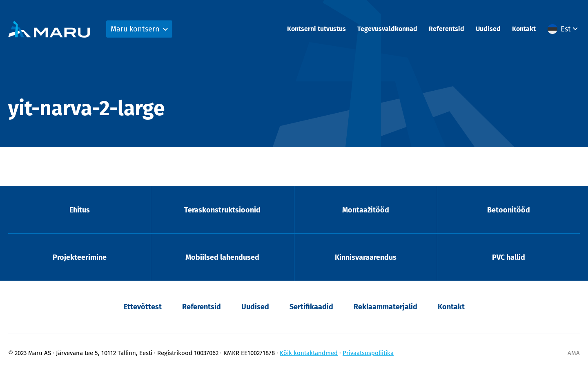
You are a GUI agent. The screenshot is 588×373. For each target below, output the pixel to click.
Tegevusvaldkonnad (387, 29)
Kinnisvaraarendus (366, 257)
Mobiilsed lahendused (222, 257)
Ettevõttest (143, 307)
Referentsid (447, 29)
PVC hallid (509, 257)
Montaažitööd (366, 210)
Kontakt (524, 29)
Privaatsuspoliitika (368, 353)
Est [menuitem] (566, 29)
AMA (574, 353)
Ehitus (80, 210)
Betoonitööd (509, 210)
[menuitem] (564, 29)
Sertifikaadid (311, 307)
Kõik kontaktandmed (309, 353)
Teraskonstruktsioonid (222, 210)
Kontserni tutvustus (316, 29)
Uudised (488, 29)
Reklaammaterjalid (385, 307)
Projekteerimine (80, 257)
